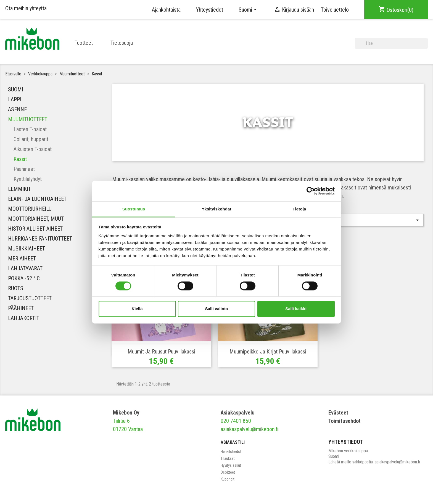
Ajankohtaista (166, 10)
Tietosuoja (122, 43)
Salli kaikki (296, 309)
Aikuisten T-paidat (33, 149)
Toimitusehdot (344, 421)
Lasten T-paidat (30, 129)
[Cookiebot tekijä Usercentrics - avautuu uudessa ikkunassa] (311, 191)
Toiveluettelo (335, 10)
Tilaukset (228, 458)
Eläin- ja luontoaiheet (37, 199)
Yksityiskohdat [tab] (216, 209)
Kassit (20, 159)
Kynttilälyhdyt (28, 179)
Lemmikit (19, 189)
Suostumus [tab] (134, 209)
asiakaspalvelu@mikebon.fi (249, 429)
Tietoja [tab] (299, 209)
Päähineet (24, 169)
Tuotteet (84, 43)
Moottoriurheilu (30, 209)
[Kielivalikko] (249, 10)
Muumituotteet (28, 119)
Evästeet (338, 413)
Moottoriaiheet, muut (36, 219)
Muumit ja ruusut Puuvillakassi (161, 352)
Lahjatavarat (25, 268)
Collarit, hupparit (31, 139)
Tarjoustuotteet (30, 298)
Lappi (15, 99)
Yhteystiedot (210, 10)
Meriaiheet (22, 258)
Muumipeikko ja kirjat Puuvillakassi (268, 352)
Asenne (17, 109)
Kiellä (137, 309)
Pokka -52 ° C (24, 278)
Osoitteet (228, 472)
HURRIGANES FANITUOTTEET (40, 239)
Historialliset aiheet (35, 229)
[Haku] (391, 43)
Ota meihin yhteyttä (26, 8)
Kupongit (228, 479)
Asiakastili (233, 442)
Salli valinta (217, 309)
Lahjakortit (24, 318)
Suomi (16, 89)
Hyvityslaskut (231, 465)
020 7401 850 (236, 421)
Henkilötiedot (231, 452)
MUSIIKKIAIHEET (27, 249)
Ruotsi (16, 288)
